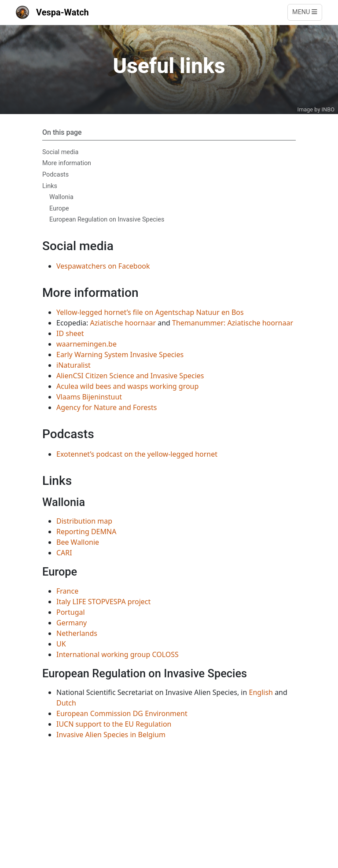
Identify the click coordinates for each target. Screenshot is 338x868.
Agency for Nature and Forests (107, 407)
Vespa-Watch (52, 12)
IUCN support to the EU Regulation (114, 724)
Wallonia (61, 197)
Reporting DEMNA (86, 532)
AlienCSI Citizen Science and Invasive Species (130, 376)
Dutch (66, 703)
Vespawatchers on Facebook (103, 266)
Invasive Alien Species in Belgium (111, 735)
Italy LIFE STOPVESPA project (103, 602)
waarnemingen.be (86, 344)
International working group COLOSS (118, 654)
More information (67, 163)
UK (61, 644)
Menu (305, 12)
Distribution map (84, 521)
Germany (72, 623)
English (261, 692)
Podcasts (55, 175)
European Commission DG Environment (122, 713)
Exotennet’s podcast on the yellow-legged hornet (137, 454)
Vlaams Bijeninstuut (89, 397)
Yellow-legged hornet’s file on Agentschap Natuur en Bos (150, 312)
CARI (64, 553)
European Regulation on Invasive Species (107, 220)
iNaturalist (73, 365)
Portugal (71, 612)
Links (50, 186)
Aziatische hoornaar (123, 323)
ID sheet (70, 333)
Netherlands (77, 633)
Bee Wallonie (78, 542)
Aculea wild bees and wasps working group (127, 386)
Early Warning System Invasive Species (120, 355)
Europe (59, 209)
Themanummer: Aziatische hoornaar (233, 323)
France (67, 591)
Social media (60, 152)
